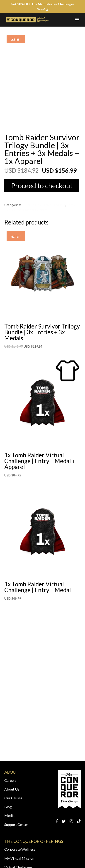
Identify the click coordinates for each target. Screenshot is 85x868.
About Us (12, 789)
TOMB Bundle (32, 205)
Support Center (16, 824)
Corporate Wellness (20, 849)
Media (9, 815)
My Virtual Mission (19, 858)
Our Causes (13, 798)
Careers (10, 780)
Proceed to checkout (42, 186)
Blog (8, 807)
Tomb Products (54, 205)
